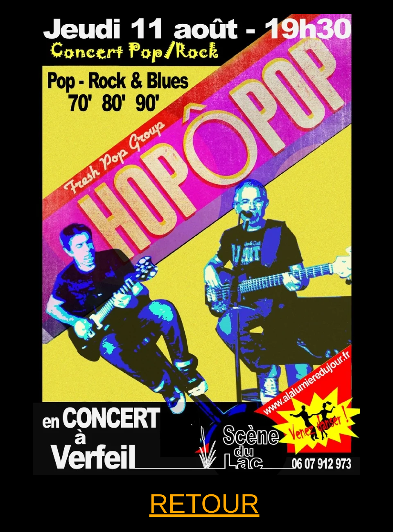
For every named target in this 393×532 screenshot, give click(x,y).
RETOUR (204, 504)
